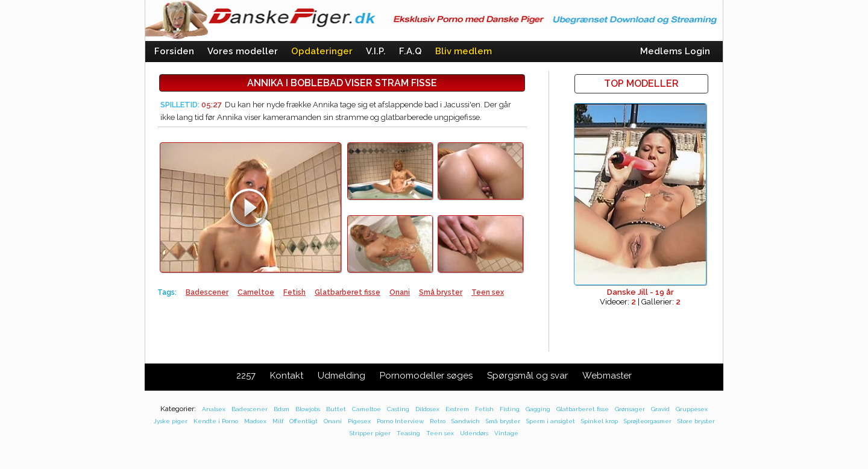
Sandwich (466, 421)
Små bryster (441, 292)
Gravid (660, 409)
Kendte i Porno (216, 421)
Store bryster (696, 421)
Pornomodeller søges (426, 376)
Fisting (510, 409)
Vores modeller (243, 51)
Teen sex (488, 292)
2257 (246, 376)
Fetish (294, 292)
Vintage (506, 433)
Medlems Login (675, 51)
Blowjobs (308, 409)
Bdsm (281, 409)
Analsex (214, 409)
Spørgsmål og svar (527, 376)
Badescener (207, 292)
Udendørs (474, 433)
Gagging (538, 409)
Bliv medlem (464, 51)
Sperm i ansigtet (551, 421)
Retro (438, 421)
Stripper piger (370, 433)
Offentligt (303, 421)
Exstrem (457, 409)
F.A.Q (410, 51)
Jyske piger (171, 421)
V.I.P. (376, 51)
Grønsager (630, 409)
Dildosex (427, 409)
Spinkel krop (599, 421)
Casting (398, 409)
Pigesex (359, 421)
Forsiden (174, 51)
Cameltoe (256, 292)
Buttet (336, 409)
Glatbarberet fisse (348, 292)
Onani (400, 292)
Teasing (408, 433)
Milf (278, 421)
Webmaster (607, 376)
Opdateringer (322, 51)
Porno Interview (400, 421)
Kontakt (287, 376)
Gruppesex (692, 409)
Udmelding (341, 376)
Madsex (255, 421)
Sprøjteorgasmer (648, 421)
